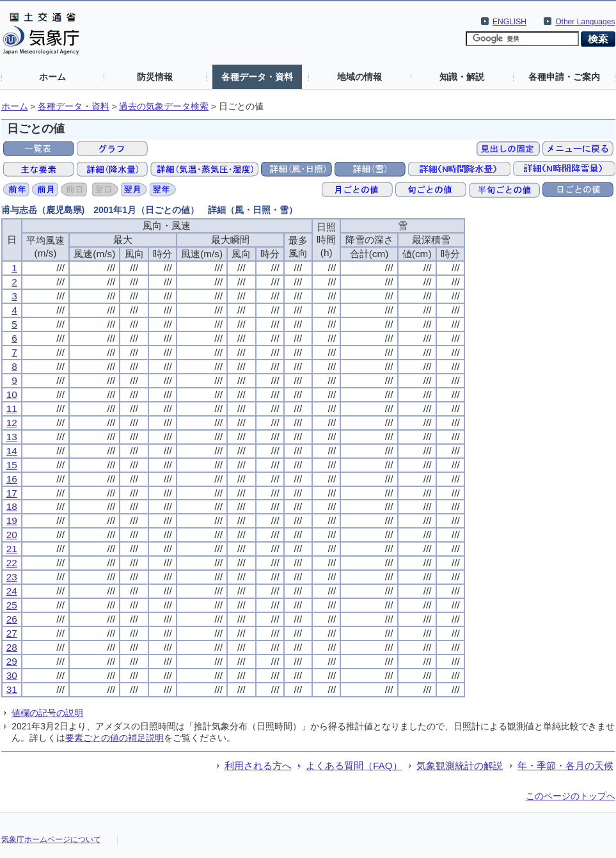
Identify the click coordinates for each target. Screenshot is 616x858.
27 (12, 633)
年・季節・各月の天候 (565, 766)
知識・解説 (462, 77)
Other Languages (585, 22)
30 (12, 675)
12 (12, 423)
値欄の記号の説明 (47, 713)
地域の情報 (359, 77)
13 (12, 437)
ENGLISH (509, 22)
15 (12, 465)
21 (12, 549)
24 (12, 591)
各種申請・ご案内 (564, 77)
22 (12, 563)
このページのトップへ (571, 796)
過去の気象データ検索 (164, 107)
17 (12, 493)
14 (12, 451)
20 (12, 535)
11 (12, 409)
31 (12, 689)
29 (12, 661)
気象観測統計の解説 (460, 766)
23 (12, 577)
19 (12, 520)
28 (12, 647)
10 (12, 394)
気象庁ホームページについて (51, 839)
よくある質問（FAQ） (354, 766)
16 (12, 479)
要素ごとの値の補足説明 (115, 738)
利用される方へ (258, 766)
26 (12, 619)
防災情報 (155, 77)
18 (12, 506)
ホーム (52, 77)
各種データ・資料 (257, 77)
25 (12, 605)
